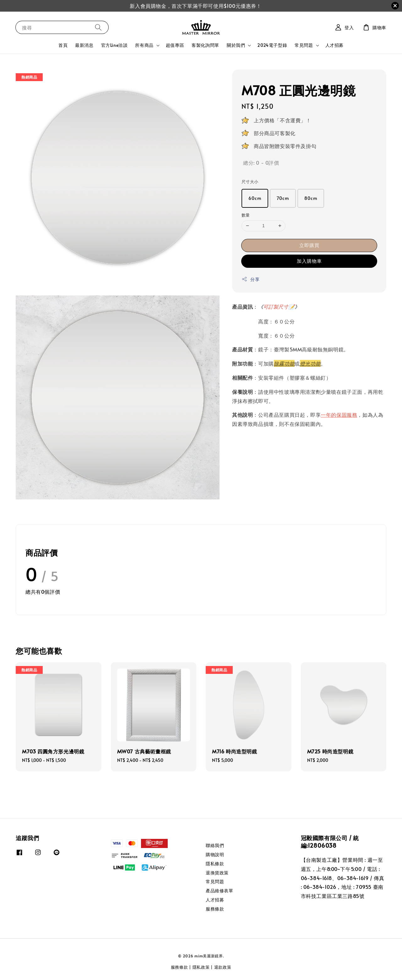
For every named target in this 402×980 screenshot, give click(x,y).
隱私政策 (201, 967)
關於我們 (236, 45)
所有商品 (144, 45)
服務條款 (215, 909)
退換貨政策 (217, 873)
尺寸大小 (250, 182)
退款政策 (223, 967)
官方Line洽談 (114, 45)
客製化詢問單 (205, 45)
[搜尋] (98, 27)
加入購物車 (309, 261)
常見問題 (304, 45)
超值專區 (175, 45)
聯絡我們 (215, 845)
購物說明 (215, 854)
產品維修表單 (220, 891)
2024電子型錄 (272, 45)
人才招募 (334, 45)
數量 (246, 215)
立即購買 (309, 245)
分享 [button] (250, 279)
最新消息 (84, 45)
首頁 (63, 45)
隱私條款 (215, 864)
